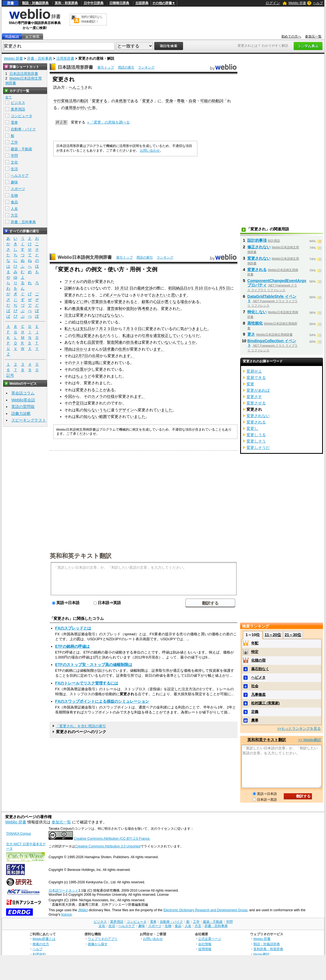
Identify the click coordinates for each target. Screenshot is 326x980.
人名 (14, 209)
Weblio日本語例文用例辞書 (85, 257)
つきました (198, 329)
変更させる (256, 403)
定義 (255, 712)
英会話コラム (23, 393)
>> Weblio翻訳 (310, 740)
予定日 (78, 403)
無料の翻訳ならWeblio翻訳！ (92, 19)
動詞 (84, 101)
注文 (68, 315)
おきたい (160, 295)
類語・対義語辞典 (35, 3)
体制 (118, 309)
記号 (10, 376)
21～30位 (293, 635)
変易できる (256, 378)
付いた (86, 108)
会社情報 (205, 944)
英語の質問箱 (23, 407)
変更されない (259, 258)
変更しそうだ (258, 447)
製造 (111, 342)
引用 (76, 336)
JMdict (83, 910)
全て (9, 97)
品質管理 (95, 342)
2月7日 (82, 356)
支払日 (86, 329)
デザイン (126, 410)
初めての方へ (291, 36)
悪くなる (173, 302)
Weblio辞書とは (44, 939)
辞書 (10, 3)
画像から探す (98, 944)
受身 (169, 101)
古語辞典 (142, 3)
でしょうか (186, 342)
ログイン (273, 3)
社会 (255, 686)
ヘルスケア (20, 176)
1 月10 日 (200, 288)
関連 (118, 342)
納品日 (182, 288)
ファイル (72, 281)
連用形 (71, 108)
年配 (255, 643)
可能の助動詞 (212, 101)
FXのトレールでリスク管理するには (87, 683)
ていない (165, 342)
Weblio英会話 (23, 400)
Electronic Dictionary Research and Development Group (205, 910)
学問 (14, 156)
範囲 (103, 417)
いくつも (184, 336)
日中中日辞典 (94, 3)
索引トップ (106, 67)
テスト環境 (82, 363)
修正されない (259, 247)
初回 (172, 288)
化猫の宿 (258, 660)
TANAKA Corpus (18, 834)
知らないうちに (97, 410)
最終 (141, 288)
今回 (68, 396)
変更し (252, 428)
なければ (99, 315)
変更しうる (256, 435)
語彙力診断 (21, 413)
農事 (255, 720)
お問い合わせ (150, 151)
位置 (80, 369)
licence (67, 915)
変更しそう (256, 441)
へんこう (76, 87)
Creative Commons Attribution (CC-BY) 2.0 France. (112, 839)
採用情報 (205, 949)
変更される (124, 302)
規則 (130, 309)
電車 (14, 122)
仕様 (84, 322)
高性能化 (255, 323)
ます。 (159, 349)
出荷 (96, 356)
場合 (184, 302)
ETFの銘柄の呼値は (72, 646)
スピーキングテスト (29, 420)
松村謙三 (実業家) (265, 703)
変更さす (254, 397)
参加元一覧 (313, 36)
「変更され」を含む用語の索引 (81, 726)
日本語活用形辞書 (75, 67)
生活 (14, 169)
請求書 (109, 349)
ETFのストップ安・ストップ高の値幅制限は (94, 665)
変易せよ (254, 371)
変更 (146, 101)
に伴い (86, 302)
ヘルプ (318, 3)
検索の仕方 (41, 944)
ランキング (146, 67)
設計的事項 (257, 240)
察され (151, 309)
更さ (251, 334)
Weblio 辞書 (297, 3)
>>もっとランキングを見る (299, 729)
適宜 (157, 336)
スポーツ (18, 189)
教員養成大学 (84, 309)
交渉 (149, 288)
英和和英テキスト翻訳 (81, 555)
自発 (192, 101)
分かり (82, 349)
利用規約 (39, 954)
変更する (100, 101)
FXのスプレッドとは (73, 628)
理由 (68, 349)
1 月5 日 (223, 288)
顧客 (145, 302)
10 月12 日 (124, 288)
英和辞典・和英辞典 (268, 949)
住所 (122, 349)
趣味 (14, 182)
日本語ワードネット (63, 891)
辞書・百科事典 (40, 58)
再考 (142, 309)
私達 (126, 336)
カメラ (97, 396)
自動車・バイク (23, 129)
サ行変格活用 (65, 101)
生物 (14, 195)
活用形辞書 (65, 58)
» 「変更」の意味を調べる (108, 122)
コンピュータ (22, 116)
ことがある (105, 390)
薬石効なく (260, 669)
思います (179, 295)
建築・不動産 (22, 149)
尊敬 (181, 101)
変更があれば (258, 390)
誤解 (68, 288)
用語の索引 (126, 67)
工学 (14, 142)
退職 (68, 302)
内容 (88, 281)
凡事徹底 (258, 695)
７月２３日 (105, 329)
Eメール (114, 295)
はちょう (80, 376)
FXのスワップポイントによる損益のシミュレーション (102, 701)
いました (165, 410)
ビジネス (18, 103)
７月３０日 (132, 329)
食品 (14, 202)
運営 (111, 309)
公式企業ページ (210, 939)
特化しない (257, 312)
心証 (157, 302)
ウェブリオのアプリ (103, 939)
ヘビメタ (258, 677)
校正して (169, 336)
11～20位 (273, 635)
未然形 (121, 101)
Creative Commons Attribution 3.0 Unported (108, 846)
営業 (95, 302)
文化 (14, 162)
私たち (70, 329)
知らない (91, 417)
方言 (14, 215)
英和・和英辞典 (66, 3)
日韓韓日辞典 (119, 3)
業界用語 (18, 109)
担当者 (105, 302)
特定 (255, 652)
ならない (115, 315)
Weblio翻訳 (262, 954)
